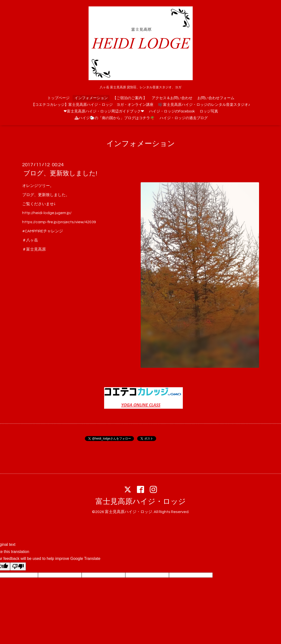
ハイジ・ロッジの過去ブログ (184, 118)
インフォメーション (91, 98)
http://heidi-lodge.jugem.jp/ (47, 213)
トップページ (58, 98)
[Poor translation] (18, 566)
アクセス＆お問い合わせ (172, 98)
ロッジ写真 (209, 111)
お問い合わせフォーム (216, 98)
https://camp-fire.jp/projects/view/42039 (59, 222)
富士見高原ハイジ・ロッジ (141, 502)
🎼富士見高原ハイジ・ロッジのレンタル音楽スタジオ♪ (204, 105)
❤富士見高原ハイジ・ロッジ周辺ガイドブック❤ (104, 111)
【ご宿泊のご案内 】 (130, 98)
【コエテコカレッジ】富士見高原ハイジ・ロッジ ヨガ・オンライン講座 (92, 105)
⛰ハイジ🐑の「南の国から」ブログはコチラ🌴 (114, 118)
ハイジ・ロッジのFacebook (172, 111)
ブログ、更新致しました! (60, 173)
